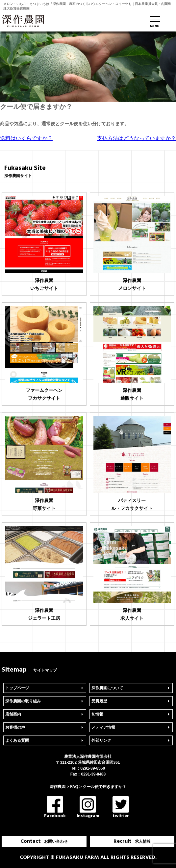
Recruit (132, 841)
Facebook (55, 808)
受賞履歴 (99, 701)
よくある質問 (17, 740)
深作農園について (107, 688)
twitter (121, 808)
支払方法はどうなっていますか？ (137, 138)
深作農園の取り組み (23, 701)
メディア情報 (103, 727)
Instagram (88, 808)
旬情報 (97, 714)
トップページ (17, 688)
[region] (88, 67)
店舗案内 (13, 714)
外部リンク (101, 740)
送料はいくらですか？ (26, 138)
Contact (44, 841)
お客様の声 (15, 727)
